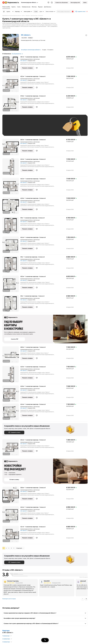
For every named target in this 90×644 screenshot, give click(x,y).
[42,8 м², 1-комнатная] (11, 394)
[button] (52, 3)
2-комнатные (6, 639)
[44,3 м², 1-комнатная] (11, 187)
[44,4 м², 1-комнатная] (11, 246)
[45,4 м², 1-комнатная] (11, 448)
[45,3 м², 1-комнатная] (11, 85)
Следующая (20, 548)
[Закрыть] (87, 12)
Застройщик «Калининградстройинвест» (31, 50)
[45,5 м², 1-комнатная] (11, 285)
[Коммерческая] (26, 7)
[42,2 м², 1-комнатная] (11, 167)
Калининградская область (27, 59)
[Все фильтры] (4, 12)
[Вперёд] (86, 599)
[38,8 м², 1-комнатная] (11, 496)
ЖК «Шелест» (24, 61)
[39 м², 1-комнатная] (11, 226)
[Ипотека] (34, 7)
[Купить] (14, 7)
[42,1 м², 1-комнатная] (11, 535)
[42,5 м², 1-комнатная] (11, 375)
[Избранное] (48, 3)
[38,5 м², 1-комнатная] (11, 148)
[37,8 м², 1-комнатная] (11, 104)
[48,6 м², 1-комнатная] (11, 355)
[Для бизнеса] (47, 7)
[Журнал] (40, 7)
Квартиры (6, 631)
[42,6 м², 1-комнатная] (11, 206)
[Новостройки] (7, 7)
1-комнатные (6, 636)
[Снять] (19, 7)
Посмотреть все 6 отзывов (9, 599)
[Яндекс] (4, 3)
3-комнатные (6, 642)
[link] (85, 3)
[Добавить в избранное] (86, 35)
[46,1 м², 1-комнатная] (11, 65)
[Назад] (83, 599)
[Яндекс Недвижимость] (12, 3)
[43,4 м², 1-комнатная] (11, 413)
